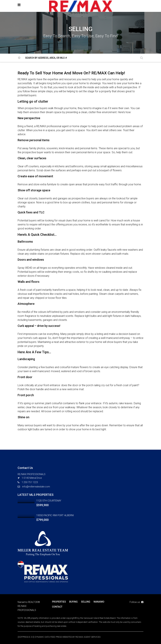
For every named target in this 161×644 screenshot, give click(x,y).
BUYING (73, 602)
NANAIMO (99, 602)
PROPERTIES (59, 602)
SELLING (86, 602)
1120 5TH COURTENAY (49, 501)
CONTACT (57, 607)
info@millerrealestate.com (36, 487)
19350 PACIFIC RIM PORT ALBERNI (55, 515)
